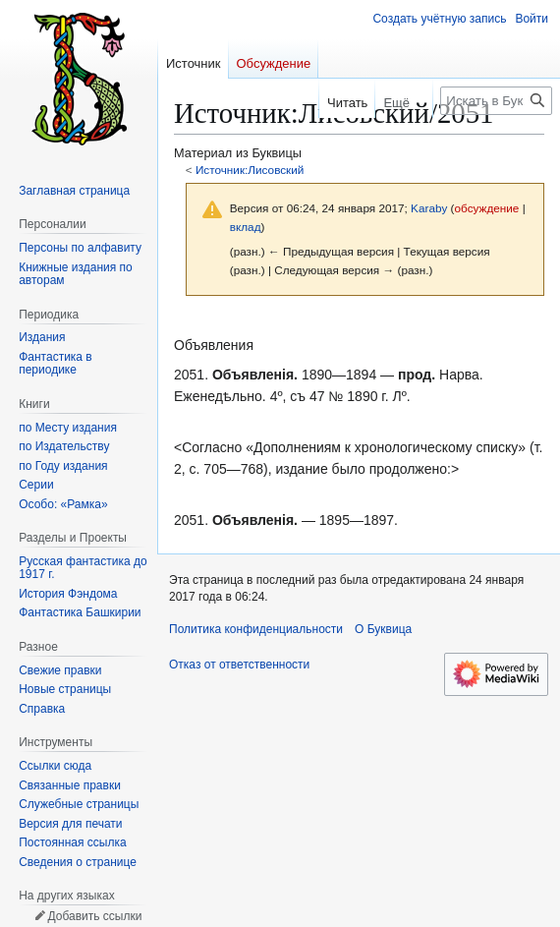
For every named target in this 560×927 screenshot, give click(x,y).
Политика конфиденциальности (256, 629)
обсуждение (487, 208)
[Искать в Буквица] (496, 101)
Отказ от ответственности (239, 665)
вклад (246, 227)
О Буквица (383, 629)
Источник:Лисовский (250, 170)
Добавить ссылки (94, 916)
